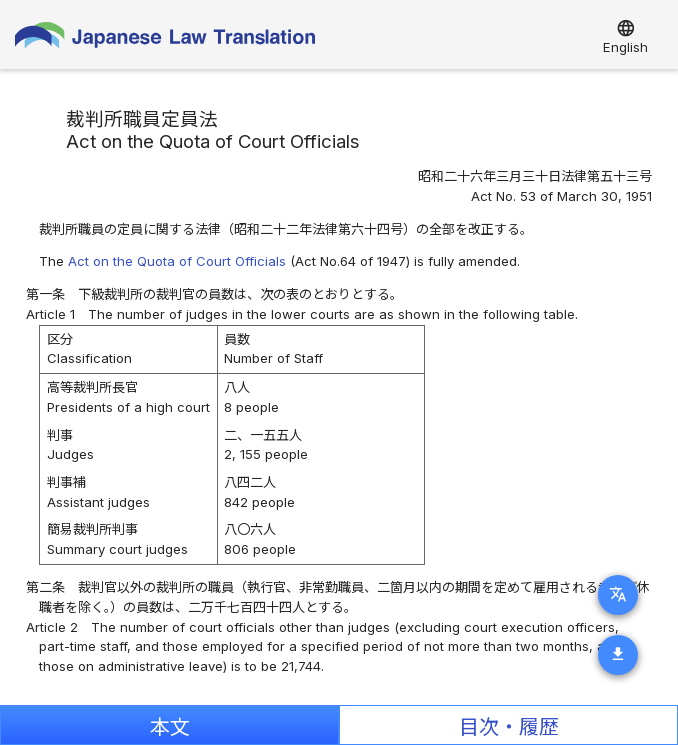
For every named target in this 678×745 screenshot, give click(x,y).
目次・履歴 (509, 727)
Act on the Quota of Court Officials (177, 261)
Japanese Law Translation (165, 39)
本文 (170, 727)
